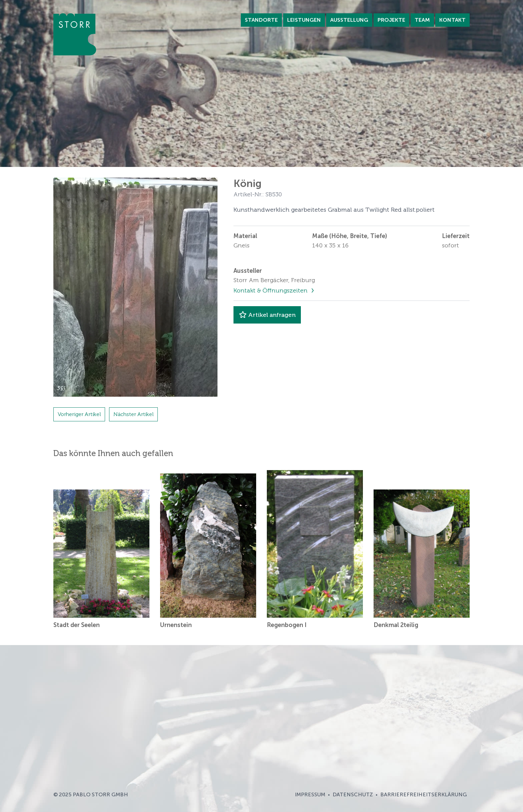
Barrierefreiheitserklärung (424, 794)
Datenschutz (353, 794)
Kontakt (452, 20)
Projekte (391, 20)
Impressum (310, 794)
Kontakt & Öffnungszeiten (271, 290)
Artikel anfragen (267, 315)
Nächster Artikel (133, 414)
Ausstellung (349, 20)
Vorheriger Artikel (79, 414)
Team (422, 20)
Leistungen (304, 20)
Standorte (261, 20)
